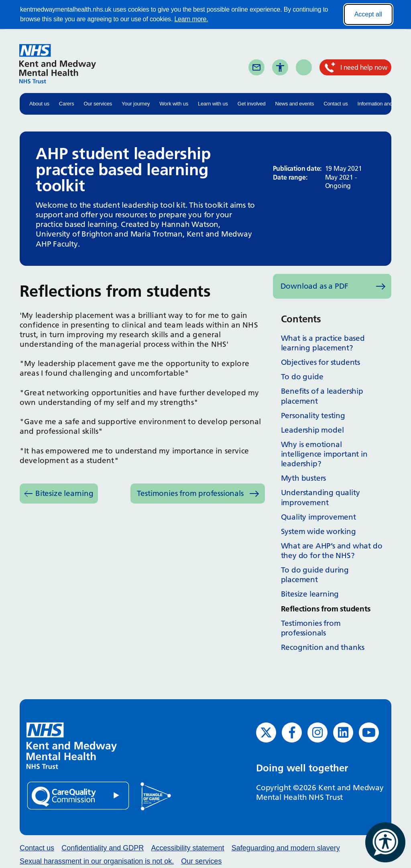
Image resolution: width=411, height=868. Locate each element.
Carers (67, 104)
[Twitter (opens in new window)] (266, 732)
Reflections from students (326, 609)
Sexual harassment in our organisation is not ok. (97, 861)
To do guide (302, 377)
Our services (98, 104)
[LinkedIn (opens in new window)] (343, 732)
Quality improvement (318, 517)
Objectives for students (320, 362)
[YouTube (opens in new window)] (369, 732)
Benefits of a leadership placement (322, 396)
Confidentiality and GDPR (103, 848)
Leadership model (312, 430)
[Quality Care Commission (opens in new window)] (79, 795)
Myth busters (304, 478)
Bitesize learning (64, 493)
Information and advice (383, 104)
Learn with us (213, 104)
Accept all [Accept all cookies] (368, 14)
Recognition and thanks (323, 647)
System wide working (318, 531)
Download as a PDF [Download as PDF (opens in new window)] (315, 286)
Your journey (136, 104)
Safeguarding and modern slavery (286, 848)
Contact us (336, 104)
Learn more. (191, 19)
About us (39, 104)
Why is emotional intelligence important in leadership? (324, 454)
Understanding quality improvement (320, 497)
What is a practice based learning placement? (323, 343)
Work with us (174, 104)
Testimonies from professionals (190, 493)
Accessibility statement (187, 848)
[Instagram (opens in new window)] (317, 732)
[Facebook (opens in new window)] (292, 732)
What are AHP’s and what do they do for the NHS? (332, 551)
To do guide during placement (315, 575)
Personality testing (313, 416)
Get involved (252, 104)
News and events (295, 104)
